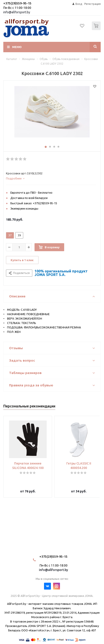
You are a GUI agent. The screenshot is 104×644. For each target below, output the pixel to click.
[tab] (51, 178)
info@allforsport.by (17, 12)
